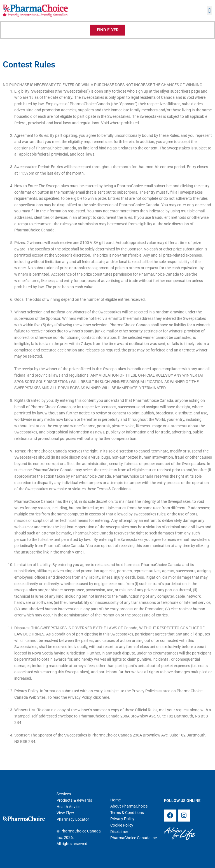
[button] (210, 10)
